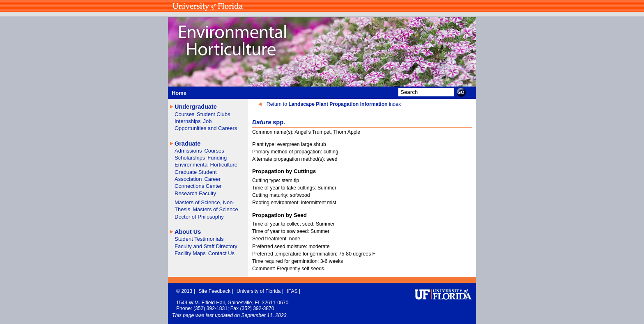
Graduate (187, 144)
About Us (188, 232)
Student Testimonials (199, 239)
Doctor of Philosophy (199, 217)
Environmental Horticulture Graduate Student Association (206, 172)
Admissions (188, 151)
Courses (185, 114)
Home (179, 93)
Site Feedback (215, 291)
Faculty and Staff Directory (206, 246)
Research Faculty (195, 193)
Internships (188, 121)
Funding (217, 158)
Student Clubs (214, 114)
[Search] (426, 92)
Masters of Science (215, 209)
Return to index (334, 104)
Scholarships (190, 158)
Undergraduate (196, 107)
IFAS (293, 291)
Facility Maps (190, 253)
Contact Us (221, 253)
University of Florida (259, 291)
